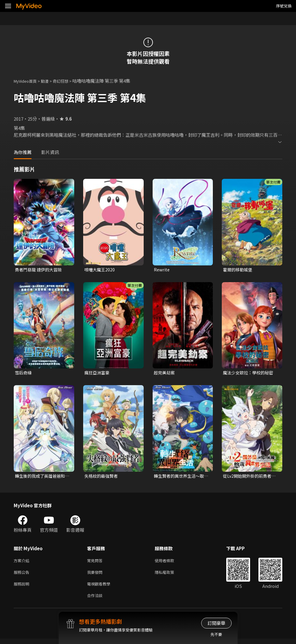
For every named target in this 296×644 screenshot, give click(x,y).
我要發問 (96, 575)
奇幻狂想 (67, 81)
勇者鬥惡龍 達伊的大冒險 (40, 270)
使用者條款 (169, 563)
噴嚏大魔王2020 (100, 270)
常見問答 (96, 563)
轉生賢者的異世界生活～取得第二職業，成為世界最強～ (181, 477)
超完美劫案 (165, 373)
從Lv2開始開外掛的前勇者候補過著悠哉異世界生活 (249, 477)
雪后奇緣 (24, 373)
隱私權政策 (169, 575)
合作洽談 (96, 600)
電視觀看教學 (100, 588)
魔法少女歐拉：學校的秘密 (250, 373)
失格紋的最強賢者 (102, 477)
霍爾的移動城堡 (239, 270)
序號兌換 (284, 6)
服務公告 (23, 575)
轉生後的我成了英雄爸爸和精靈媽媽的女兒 (42, 477)
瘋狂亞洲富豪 (98, 373)
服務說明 (23, 588)
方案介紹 (23, 563)
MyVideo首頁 (27, 81)
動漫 (49, 81)
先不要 (216, 634)
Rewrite (162, 270)
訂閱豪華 (216, 623)
